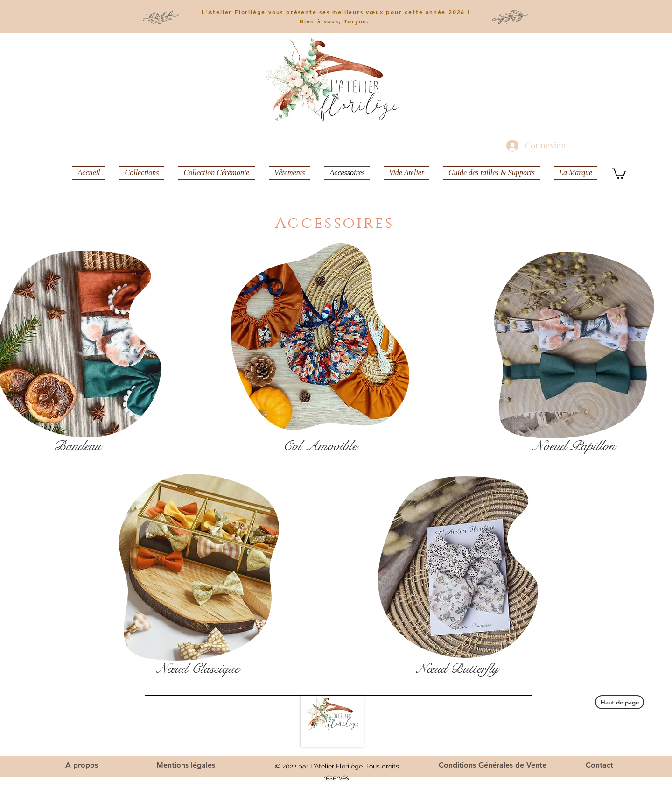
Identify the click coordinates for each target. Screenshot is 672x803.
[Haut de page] (619, 702)
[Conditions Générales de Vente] (493, 765)
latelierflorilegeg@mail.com (495, 731)
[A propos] (82, 765)
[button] (619, 173)
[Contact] (599, 765)
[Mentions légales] (186, 765)
